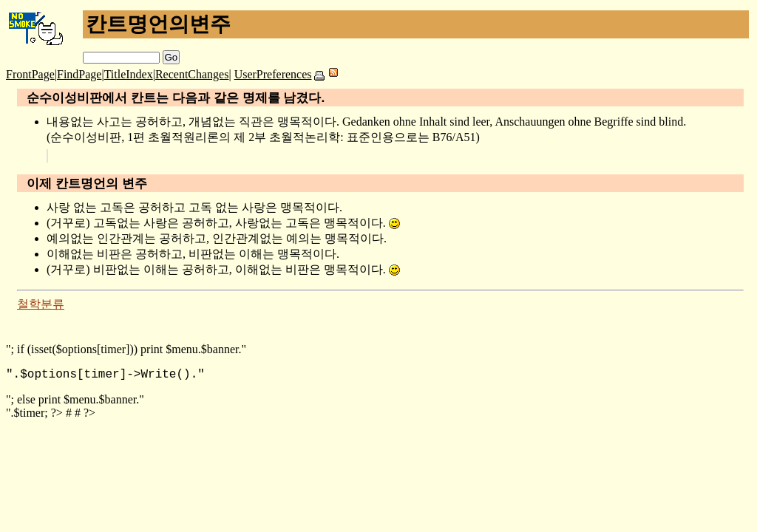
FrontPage (30, 74)
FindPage (79, 74)
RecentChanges (192, 74)
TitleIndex (129, 74)
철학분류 (41, 304)
